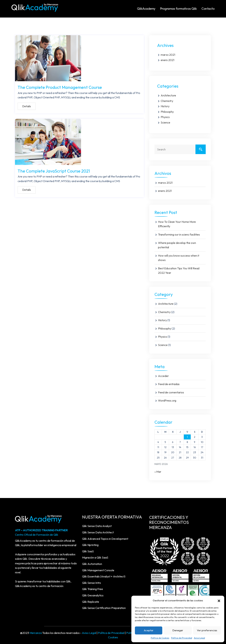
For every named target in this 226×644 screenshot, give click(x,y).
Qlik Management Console (98, 570)
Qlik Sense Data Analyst (97, 526)
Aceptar (149, 630)
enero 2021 (167, 60)
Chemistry (167, 101)
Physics (165, 117)
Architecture (168, 95)
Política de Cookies (160, 638)
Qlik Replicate (91, 602)
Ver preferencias (207, 630)
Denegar (178, 630)
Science (165, 122)
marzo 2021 (168, 55)
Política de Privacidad (182, 638)
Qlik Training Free (93, 589)
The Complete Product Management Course (60, 87)
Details (27, 106)
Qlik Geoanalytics (93, 595)
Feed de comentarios (171, 392)
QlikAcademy (146, 9)
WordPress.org (167, 400)
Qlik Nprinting (90, 545)
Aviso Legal (199, 638)
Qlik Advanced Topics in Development (105, 539)
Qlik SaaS (88, 551)
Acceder (163, 376)
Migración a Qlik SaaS (95, 557)
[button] (219, 600)
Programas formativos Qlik (179, 9)
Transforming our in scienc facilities (179, 234)
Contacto (208, 9)
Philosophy (167, 112)
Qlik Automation (92, 564)
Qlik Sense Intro (92, 583)
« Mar (158, 472)
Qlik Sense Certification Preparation (104, 608)
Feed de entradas (169, 384)
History (165, 106)
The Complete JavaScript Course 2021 (54, 170)
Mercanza (36, 633)
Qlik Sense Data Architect (98, 532)
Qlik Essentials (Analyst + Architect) (104, 576)
